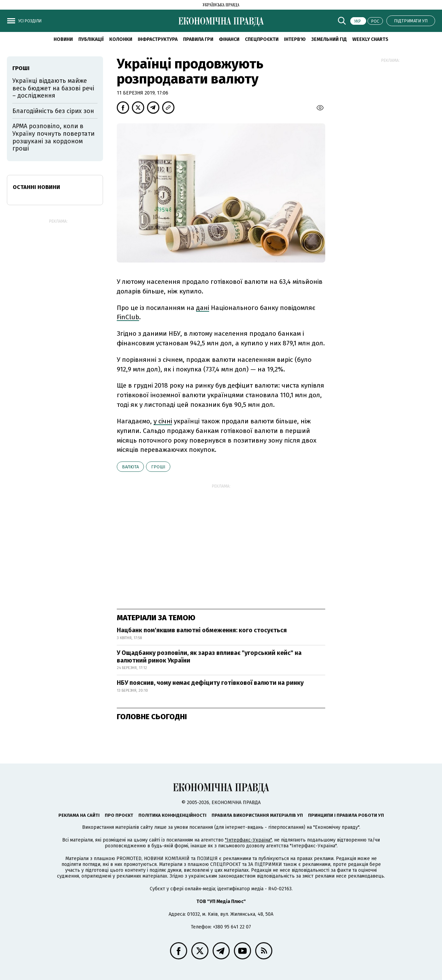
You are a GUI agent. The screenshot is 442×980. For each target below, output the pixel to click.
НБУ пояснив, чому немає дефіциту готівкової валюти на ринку (210, 683)
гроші (158, 467)
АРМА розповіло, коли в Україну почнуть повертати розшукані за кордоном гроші (53, 137)
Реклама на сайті (79, 815)
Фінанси (229, 39)
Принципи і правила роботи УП (346, 815)
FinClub (128, 317)
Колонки (121, 39)
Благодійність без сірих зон (53, 111)
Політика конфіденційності (172, 815)
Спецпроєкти (262, 39)
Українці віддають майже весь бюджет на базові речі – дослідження (53, 88)
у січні (163, 421)
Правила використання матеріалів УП (257, 815)
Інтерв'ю (295, 39)
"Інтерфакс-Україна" (248, 840)
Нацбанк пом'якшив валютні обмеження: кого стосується (202, 630)
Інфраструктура (158, 39)
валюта (130, 467)
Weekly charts (370, 39)
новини (63, 39)
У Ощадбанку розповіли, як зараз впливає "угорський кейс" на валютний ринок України (209, 657)
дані (203, 308)
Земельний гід (329, 39)
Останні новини (36, 187)
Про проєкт (119, 815)
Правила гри (198, 39)
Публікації (91, 39)
